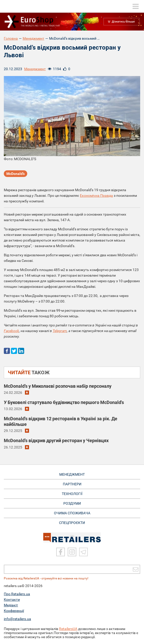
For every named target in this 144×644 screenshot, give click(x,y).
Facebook (11, 331)
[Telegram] (83, 552)
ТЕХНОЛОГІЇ (72, 494)
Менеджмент (33, 38)
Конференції (14, 611)
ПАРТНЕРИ (72, 484)
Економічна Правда (96, 196)
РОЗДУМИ (72, 503)
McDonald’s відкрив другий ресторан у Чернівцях (56, 440)
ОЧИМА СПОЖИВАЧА (72, 513)
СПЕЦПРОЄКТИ (72, 523)
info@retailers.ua (17, 619)
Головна (11, 38)
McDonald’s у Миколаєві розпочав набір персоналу (58, 386)
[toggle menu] (136, 6)
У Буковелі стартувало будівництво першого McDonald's (64, 402)
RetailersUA (68, 629)
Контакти (12, 600)
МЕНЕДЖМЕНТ (72, 474)
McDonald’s (16, 174)
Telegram (60, 331)
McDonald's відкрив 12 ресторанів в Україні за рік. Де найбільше (61, 421)
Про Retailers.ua (17, 594)
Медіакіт (11, 605)
